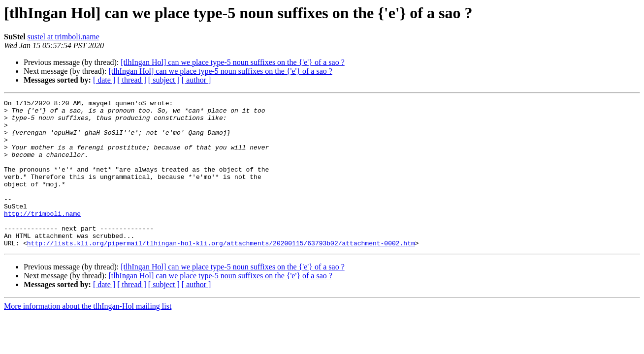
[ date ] (104, 80)
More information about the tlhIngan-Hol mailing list (88, 336)
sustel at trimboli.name (64, 37)
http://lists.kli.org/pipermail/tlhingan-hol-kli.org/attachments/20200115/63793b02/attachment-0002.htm (221, 272)
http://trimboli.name (42, 237)
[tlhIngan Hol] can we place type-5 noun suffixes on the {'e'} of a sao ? (232, 62)
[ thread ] (132, 80)
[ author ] (196, 80)
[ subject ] (164, 80)
